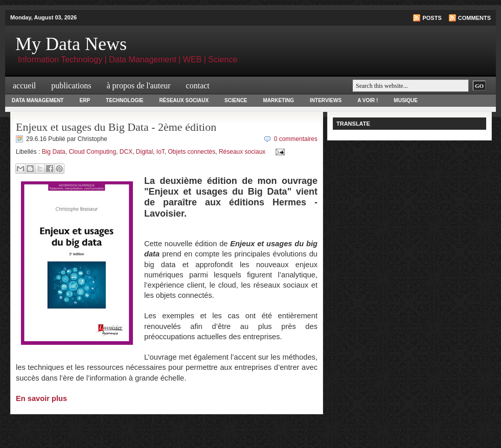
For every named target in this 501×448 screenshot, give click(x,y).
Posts (432, 18)
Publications (71, 86)
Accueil (24, 86)
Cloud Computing (92, 152)
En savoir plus (41, 398)
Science (236, 100)
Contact (198, 86)
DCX (126, 152)
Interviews (326, 100)
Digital (144, 152)
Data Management (38, 100)
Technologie (124, 100)
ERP (85, 100)
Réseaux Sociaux (184, 100)
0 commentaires (296, 139)
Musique (406, 100)
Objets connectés (192, 152)
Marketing (279, 100)
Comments (474, 18)
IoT (161, 152)
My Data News (71, 44)
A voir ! (368, 100)
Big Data (54, 152)
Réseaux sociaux (242, 152)
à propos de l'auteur (139, 86)
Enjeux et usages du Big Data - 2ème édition (116, 127)
